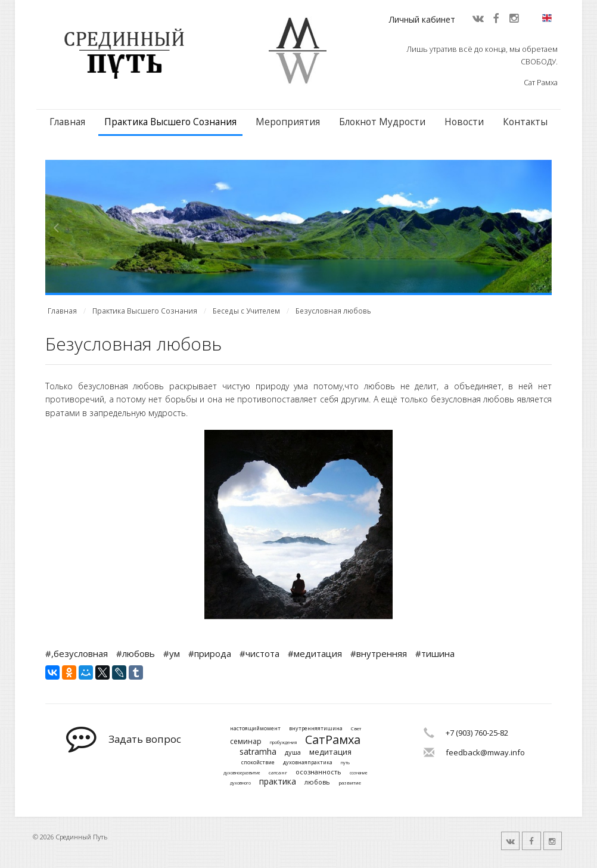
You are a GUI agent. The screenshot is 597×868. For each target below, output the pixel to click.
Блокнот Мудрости (382, 122)
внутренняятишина (316, 729)
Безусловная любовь (333, 311)
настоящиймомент (255, 729)
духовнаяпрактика (308, 763)
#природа (210, 653)
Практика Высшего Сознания (170, 122)
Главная (67, 122)
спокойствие (258, 763)
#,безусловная (77, 653)
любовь (317, 782)
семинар (246, 742)
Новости (464, 122)
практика (278, 782)
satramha (258, 752)
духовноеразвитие (242, 773)
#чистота (259, 653)
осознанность (318, 772)
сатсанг (278, 773)
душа (293, 752)
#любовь (136, 653)
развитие (350, 783)
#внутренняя (379, 653)
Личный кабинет (422, 19)
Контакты (525, 122)
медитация (330, 752)
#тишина (435, 653)
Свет (356, 728)
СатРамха (333, 740)
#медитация (315, 653)
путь (345, 763)
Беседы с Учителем (246, 311)
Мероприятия (288, 122)
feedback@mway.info (485, 752)
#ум (172, 653)
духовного (240, 783)
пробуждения (283, 743)
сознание (359, 773)
